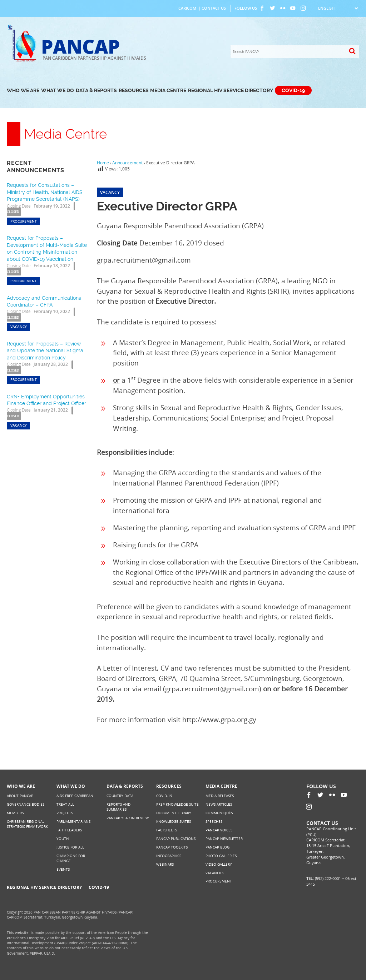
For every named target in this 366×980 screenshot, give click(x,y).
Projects (65, 813)
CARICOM (187, 8)
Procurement (219, 881)
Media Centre (168, 91)
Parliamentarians (73, 822)
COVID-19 (293, 91)
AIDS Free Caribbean (75, 796)
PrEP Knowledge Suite (177, 804)
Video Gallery (219, 864)
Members (15, 813)
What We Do (58, 91)
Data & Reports (96, 91)
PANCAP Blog (217, 847)
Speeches (214, 822)
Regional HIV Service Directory (231, 91)
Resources (134, 91)
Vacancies (215, 873)
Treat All (65, 804)
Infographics (169, 856)
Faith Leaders (69, 830)
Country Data (120, 796)
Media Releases (220, 796)
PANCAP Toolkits (172, 847)
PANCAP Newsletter (224, 839)
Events (63, 869)
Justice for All (70, 847)
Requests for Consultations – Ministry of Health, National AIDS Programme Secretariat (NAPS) (45, 192)
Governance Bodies (26, 804)
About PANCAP (20, 796)
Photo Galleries (221, 856)
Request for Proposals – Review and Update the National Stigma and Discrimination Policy (45, 351)
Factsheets (167, 830)
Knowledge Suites (174, 822)
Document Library (174, 813)
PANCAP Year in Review (128, 818)
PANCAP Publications (176, 839)
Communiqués (219, 813)
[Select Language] (338, 8)
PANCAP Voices (219, 830)
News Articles (219, 804)
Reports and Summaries (118, 807)
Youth (63, 839)
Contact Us (214, 8)
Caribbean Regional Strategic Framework (27, 824)
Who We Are (23, 91)
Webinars (165, 864)
